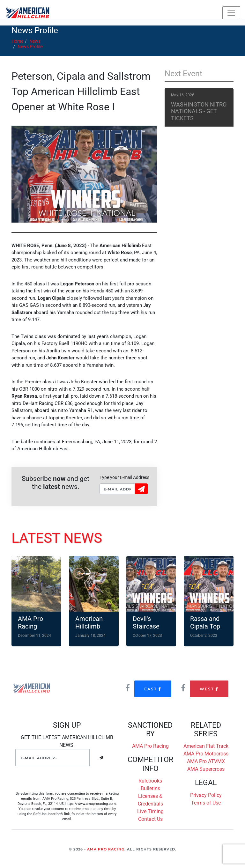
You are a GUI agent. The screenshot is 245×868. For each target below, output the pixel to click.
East (153, 689)
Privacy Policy (206, 795)
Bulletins (150, 788)
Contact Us (150, 819)
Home (17, 41)
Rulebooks (150, 781)
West (209, 689)
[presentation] (64, 779)
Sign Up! (141, 489)
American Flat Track (206, 746)
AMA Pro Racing (150, 746)
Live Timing (150, 811)
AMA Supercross (206, 769)
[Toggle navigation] (231, 13)
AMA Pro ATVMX (206, 761)
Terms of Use (206, 803)
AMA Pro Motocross (206, 754)
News (35, 41)
